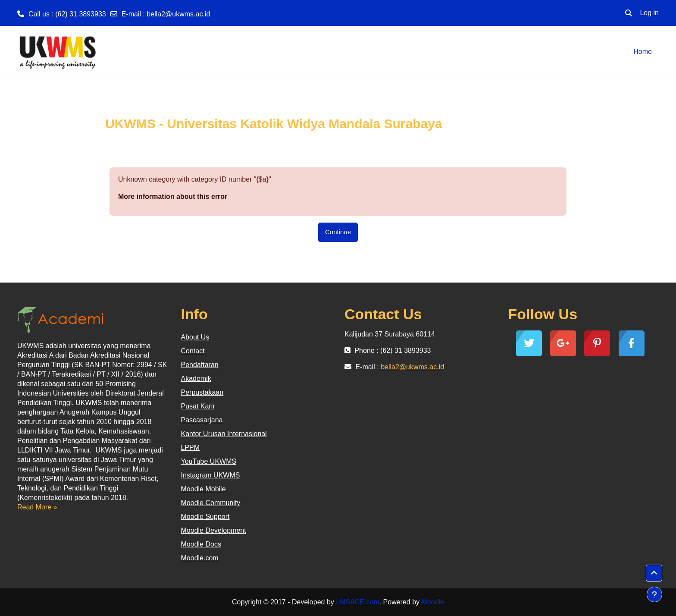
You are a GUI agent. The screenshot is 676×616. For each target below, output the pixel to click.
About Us (195, 337)
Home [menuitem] (643, 52)
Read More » (37, 507)
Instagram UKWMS (211, 475)
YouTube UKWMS (209, 461)
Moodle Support (205, 517)
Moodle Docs (201, 544)
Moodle (433, 602)
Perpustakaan (202, 392)
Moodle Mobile (203, 489)
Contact (193, 351)
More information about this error (173, 196)
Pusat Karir (198, 406)
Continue (338, 232)
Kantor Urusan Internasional (224, 434)
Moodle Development (214, 530)
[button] (629, 13)
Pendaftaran (200, 365)
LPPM (191, 448)
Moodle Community (211, 503)
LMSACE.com (357, 602)
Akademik (196, 379)
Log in (649, 13)
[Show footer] (654, 594)
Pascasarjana (202, 420)
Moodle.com (200, 558)
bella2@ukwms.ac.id (178, 14)
